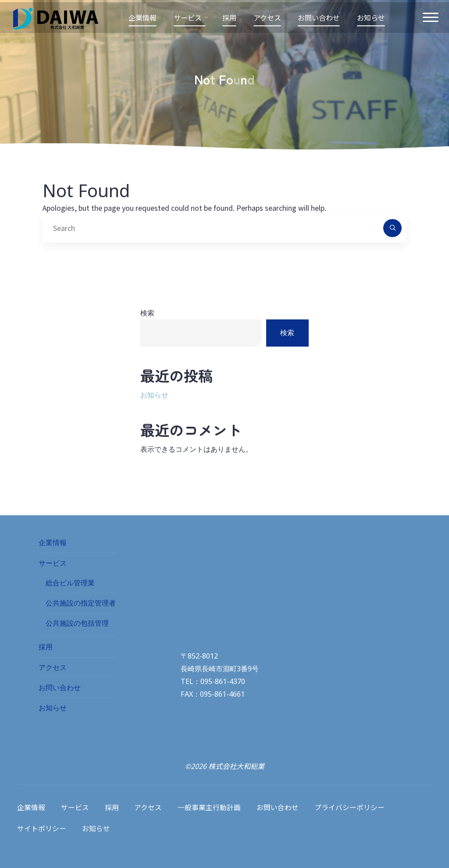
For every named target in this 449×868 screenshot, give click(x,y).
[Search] (392, 228)
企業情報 (53, 543)
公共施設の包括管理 (77, 624)
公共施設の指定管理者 (81, 603)
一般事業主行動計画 (210, 807)
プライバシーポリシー (350, 807)
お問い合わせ (60, 688)
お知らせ (154, 395)
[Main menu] (427, 20)
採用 (46, 647)
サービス (53, 563)
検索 (147, 313)
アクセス (53, 668)
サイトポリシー (42, 825)
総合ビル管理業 (70, 583)
